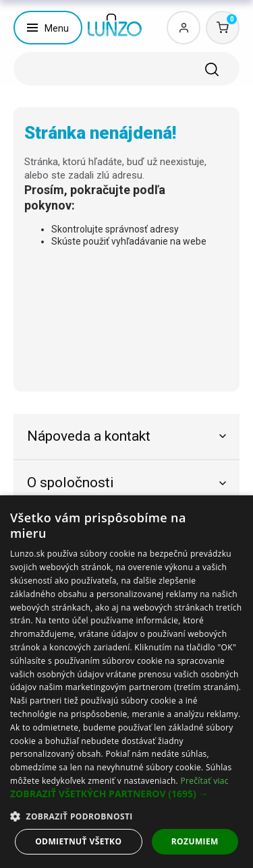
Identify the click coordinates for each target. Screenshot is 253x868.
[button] (126, 794)
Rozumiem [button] (195, 841)
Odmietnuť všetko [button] (78, 841)
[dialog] (126, 682)
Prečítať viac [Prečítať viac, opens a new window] (204, 781)
